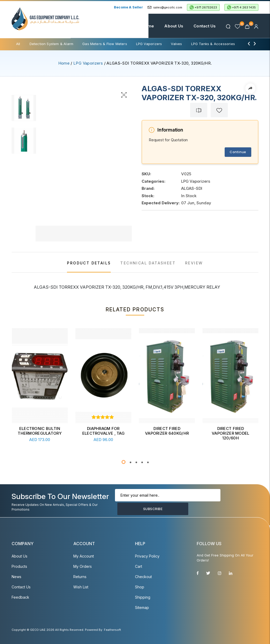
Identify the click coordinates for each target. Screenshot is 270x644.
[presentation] (249, 43)
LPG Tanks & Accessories (213, 44)
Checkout (143, 577)
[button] (124, 462)
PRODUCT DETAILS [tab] (89, 263)
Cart (139, 566)
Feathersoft (112, 630)
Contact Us (199, 26)
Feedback (20, 597)
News (16, 577)
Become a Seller (128, 7)
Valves (176, 44)
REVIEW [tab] (194, 263)
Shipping (143, 597)
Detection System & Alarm (52, 44)
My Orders (83, 566)
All (18, 44)
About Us (168, 26)
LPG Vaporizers (149, 44)
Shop (140, 587)
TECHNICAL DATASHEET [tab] (148, 263)
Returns (80, 577)
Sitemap (142, 607)
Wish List (81, 587)
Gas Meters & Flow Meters (105, 44)
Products (19, 566)
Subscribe (132, 508)
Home (143, 26)
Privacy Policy (147, 556)
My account (84, 556)
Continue (238, 152)
